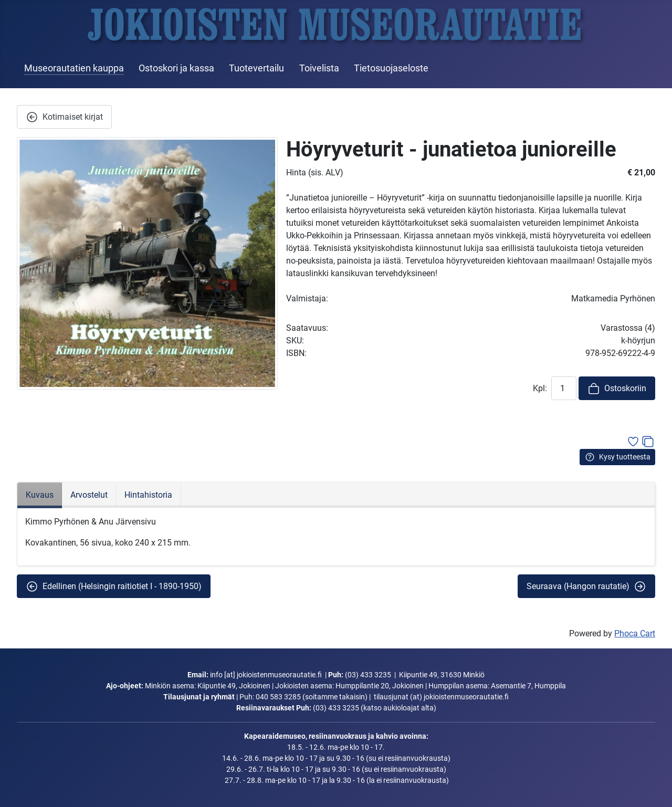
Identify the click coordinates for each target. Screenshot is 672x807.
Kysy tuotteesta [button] (617, 457)
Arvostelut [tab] (89, 495)
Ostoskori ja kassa (176, 68)
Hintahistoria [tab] (148, 495)
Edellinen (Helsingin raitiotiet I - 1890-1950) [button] (114, 586)
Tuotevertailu (256, 68)
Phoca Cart (635, 633)
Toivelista (319, 68)
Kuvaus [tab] (40, 495)
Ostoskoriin (617, 389)
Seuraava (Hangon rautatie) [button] (586, 586)
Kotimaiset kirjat (64, 117)
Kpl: (540, 388)
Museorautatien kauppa (74, 68)
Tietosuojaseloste (391, 68)
